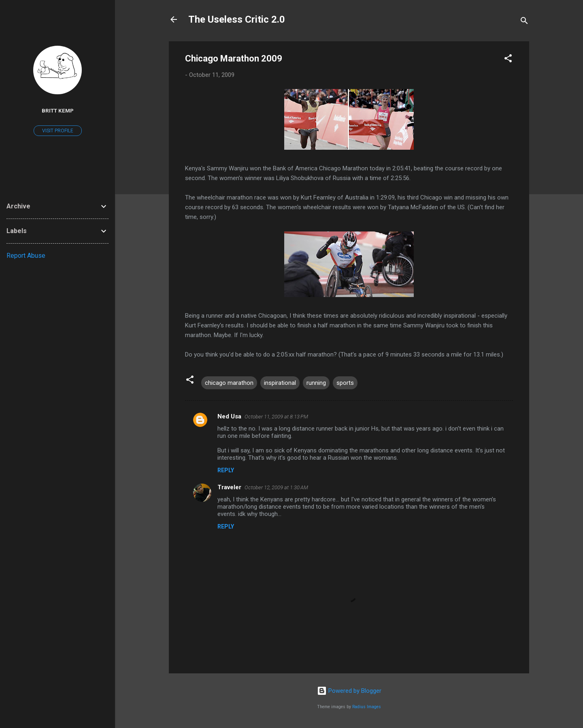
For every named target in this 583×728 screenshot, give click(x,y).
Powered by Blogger (349, 691)
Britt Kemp (58, 110)
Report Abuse (26, 256)
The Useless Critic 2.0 (237, 19)
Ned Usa (229, 416)
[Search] (524, 22)
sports (345, 383)
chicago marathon (229, 383)
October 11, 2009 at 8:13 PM (276, 417)
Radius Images (367, 707)
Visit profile (58, 131)
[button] (508, 60)
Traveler (229, 487)
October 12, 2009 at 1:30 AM (276, 487)
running (316, 383)
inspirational (280, 383)
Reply (226, 470)
